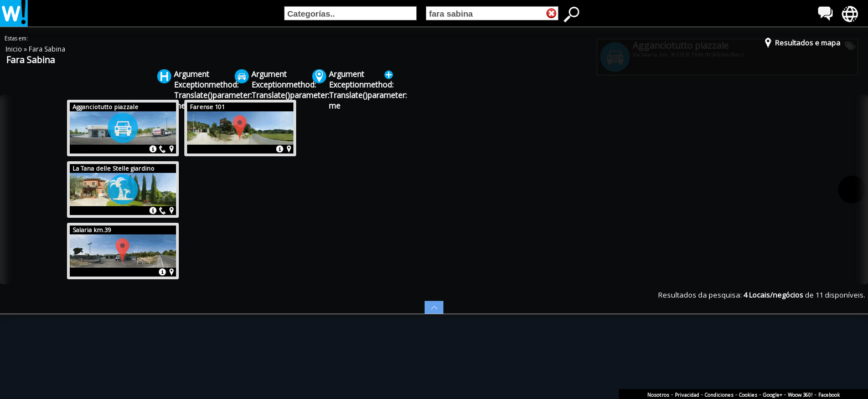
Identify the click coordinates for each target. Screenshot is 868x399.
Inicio (15, 49)
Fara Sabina (47, 49)
